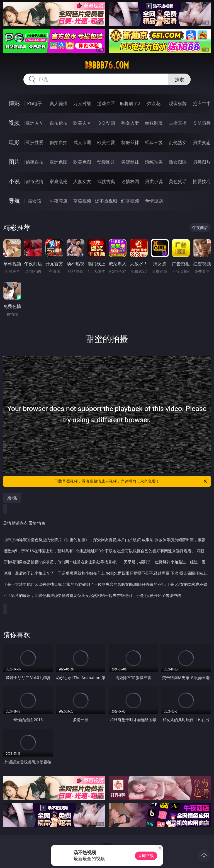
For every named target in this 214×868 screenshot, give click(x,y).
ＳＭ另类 (202, 123)
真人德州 (59, 103)
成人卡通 (82, 142)
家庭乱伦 (59, 181)
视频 (14, 123)
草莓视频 (82, 201)
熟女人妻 (130, 123)
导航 (14, 201)
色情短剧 (154, 201)
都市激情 (35, 181)
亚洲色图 (59, 162)
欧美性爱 (106, 142)
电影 (14, 142)
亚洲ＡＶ (35, 123)
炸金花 (154, 103)
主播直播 (178, 123)
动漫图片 (106, 162)
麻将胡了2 (130, 103)
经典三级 (154, 142)
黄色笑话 (178, 181)
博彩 (14, 103)
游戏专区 (106, 103)
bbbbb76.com (107, 65)
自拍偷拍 (59, 123)
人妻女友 (82, 181)
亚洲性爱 (35, 142)
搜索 (179, 79)
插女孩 (35, 201)
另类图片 (202, 162)
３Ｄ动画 (106, 123)
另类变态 (202, 142)
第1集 (12, 498)
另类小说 (154, 181)
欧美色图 (82, 162)
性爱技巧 (202, 181)
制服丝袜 (130, 142)
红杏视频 (130, 201)
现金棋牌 (178, 103)
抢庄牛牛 (202, 103)
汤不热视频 (106, 201)
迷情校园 (130, 181)
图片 (14, 162)
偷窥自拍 (35, 162)
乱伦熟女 (178, 142)
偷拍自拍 (59, 142)
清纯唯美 (154, 162)
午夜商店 (59, 201)
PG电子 (34, 103)
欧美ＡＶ (82, 123)
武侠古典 (106, 181)
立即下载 (146, 856)
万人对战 (82, 103)
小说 (14, 181)
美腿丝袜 (130, 162)
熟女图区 (178, 162)
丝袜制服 (154, 123)
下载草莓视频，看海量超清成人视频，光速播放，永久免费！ (131, 481)
